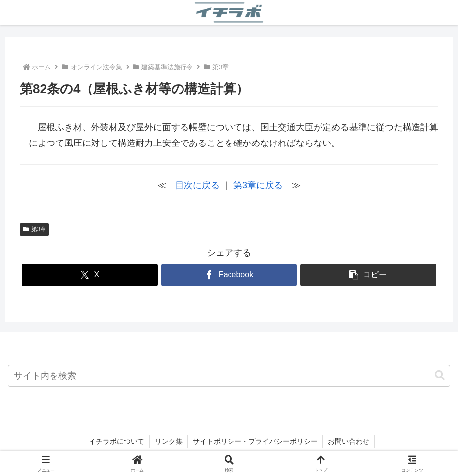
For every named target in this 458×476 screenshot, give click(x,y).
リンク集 (169, 441)
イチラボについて (117, 441)
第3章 (34, 229)
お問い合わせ (349, 441)
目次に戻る (197, 185)
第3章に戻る (258, 185)
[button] (368, 275)
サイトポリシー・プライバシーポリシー (255, 441)
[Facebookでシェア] (229, 275)
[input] (229, 376)
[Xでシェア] (90, 275)
